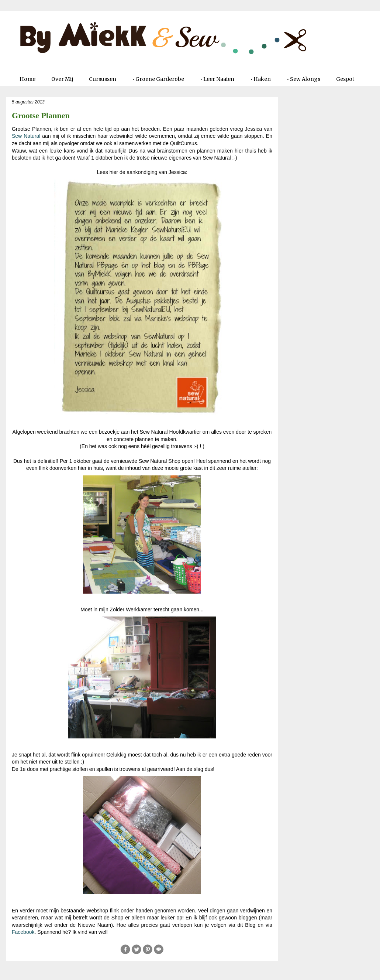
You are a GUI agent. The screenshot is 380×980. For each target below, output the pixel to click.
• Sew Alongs (303, 79)
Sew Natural (26, 136)
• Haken (260, 79)
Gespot (345, 79)
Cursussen (103, 79)
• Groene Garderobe (158, 79)
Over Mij (62, 79)
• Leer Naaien (217, 79)
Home (27, 79)
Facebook (23, 932)
